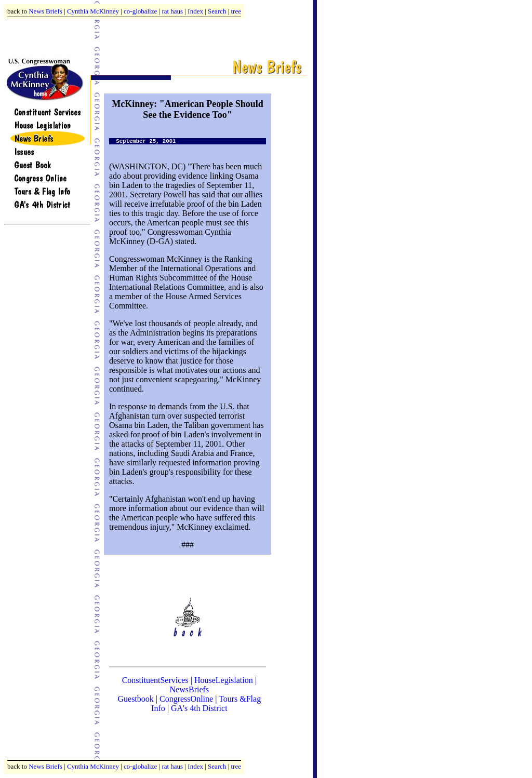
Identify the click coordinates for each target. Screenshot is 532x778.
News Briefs (45, 11)
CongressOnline (186, 699)
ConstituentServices (155, 680)
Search (217, 11)
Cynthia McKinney (93, 11)
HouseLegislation (224, 680)
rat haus (172, 11)
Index (195, 11)
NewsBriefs (190, 689)
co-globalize (140, 11)
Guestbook (135, 699)
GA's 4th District (199, 708)
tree (236, 11)
